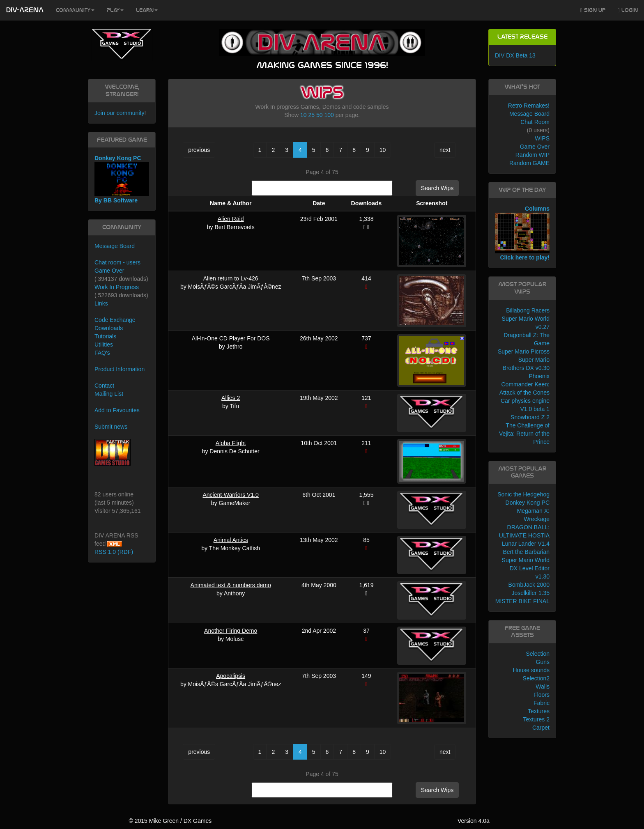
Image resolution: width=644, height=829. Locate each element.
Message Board (115, 246)
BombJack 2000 (529, 585)
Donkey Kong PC (528, 503)
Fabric (542, 703)
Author (242, 203)
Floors (542, 695)
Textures (539, 711)
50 (320, 115)
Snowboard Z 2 (530, 417)
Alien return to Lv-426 (231, 278)
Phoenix (539, 376)
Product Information (120, 369)
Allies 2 (231, 398)
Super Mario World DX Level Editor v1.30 (526, 568)
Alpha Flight (231, 443)
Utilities (104, 344)
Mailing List (109, 394)
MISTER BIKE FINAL (522, 601)
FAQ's (102, 353)
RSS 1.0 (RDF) (114, 552)
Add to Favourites (117, 410)
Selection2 (536, 678)
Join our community (119, 113)
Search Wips (437, 188)
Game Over (109, 271)
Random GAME (529, 163)
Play (115, 10)
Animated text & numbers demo (231, 585)
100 (329, 115)
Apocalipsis (231, 676)
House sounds (531, 670)
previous (199, 150)
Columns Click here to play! (522, 233)
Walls (543, 687)
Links (101, 303)
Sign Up (593, 10)
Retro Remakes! (529, 106)
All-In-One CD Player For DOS (231, 338)
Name (218, 203)
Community (75, 10)
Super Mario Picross (524, 351)
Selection (538, 654)
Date (319, 203)
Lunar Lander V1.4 (526, 544)
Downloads (367, 203)
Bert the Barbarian (526, 552)
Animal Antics (231, 540)
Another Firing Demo (231, 631)
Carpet (541, 728)
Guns (543, 662)
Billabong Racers (528, 310)
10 (304, 115)
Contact (104, 386)
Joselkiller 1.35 (530, 593)
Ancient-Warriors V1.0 (230, 495)
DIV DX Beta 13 (515, 55)
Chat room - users (117, 262)
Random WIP (532, 155)
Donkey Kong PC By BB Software (122, 179)
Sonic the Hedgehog (523, 494)
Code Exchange (115, 320)
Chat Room (535, 122)
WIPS (542, 138)
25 (312, 115)
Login (628, 10)
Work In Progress (117, 287)
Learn (147, 10)
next (445, 150)
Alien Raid (231, 219)
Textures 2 (536, 719)
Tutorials (105, 336)
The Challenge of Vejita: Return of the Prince (524, 434)
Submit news (111, 427)
